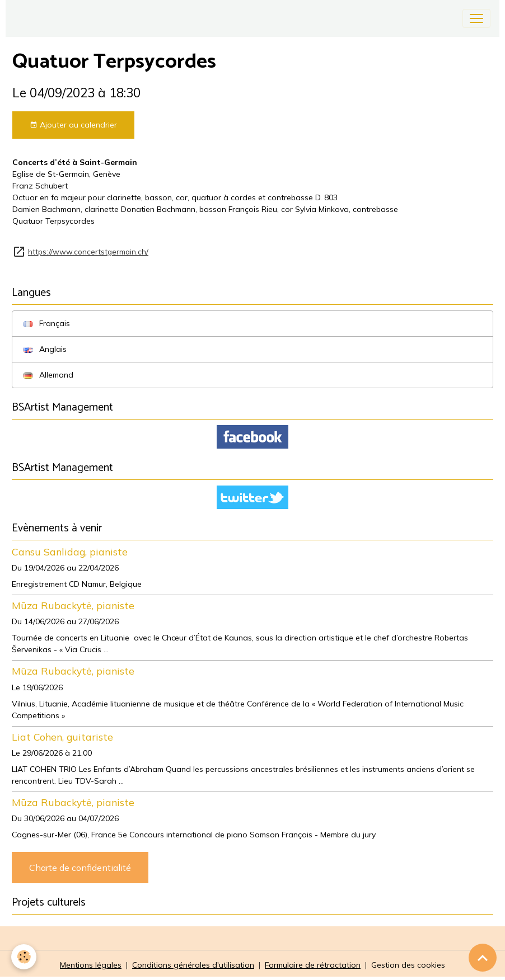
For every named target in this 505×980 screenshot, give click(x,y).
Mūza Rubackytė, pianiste (73, 605)
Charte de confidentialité (80, 868)
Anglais (45, 349)
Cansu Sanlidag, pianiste (70, 552)
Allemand (48, 375)
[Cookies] (24, 957)
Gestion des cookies (408, 965)
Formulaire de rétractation (313, 965)
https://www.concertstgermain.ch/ (88, 251)
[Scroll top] (483, 958)
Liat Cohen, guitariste (62, 737)
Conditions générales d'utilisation (193, 965)
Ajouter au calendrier (73, 125)
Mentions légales (91, 965)
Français (47, 323)
